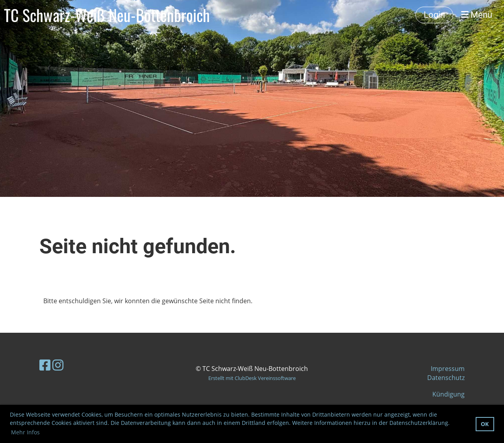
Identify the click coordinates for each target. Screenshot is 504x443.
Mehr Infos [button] (25, 432)
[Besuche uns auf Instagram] (58, 365)
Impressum (448, 369)
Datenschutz (446, 378)
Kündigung (448, 394)
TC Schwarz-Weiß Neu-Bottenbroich (107, 15)
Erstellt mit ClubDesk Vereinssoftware (252, 378)
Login (434, 15)
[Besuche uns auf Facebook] (45, 365)
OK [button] (485, 424)
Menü (477, 15)
